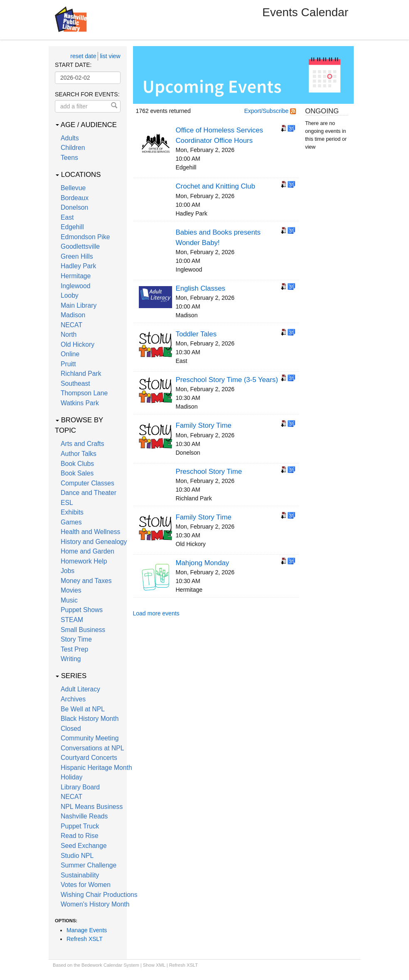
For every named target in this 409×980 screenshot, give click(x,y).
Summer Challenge (89, 865)
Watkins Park (80, 403)
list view (110, 56)
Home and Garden (87, 551)
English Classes (201, 288)
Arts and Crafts (83, 444)
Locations (78, 175)
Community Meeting (90, 738)
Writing (71, 659)
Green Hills (77, 256)
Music (69, 600)
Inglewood (75, 286)
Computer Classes (87, 483)
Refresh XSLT (85, 939)
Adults (70, 138)
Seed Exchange (84, 846)
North (69, 334)
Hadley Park (78, 266)
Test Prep (74, 649)
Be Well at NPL (83, 709)
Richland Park (81, 374)
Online (70, 354)
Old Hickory (78, 344)
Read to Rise (80, 836)
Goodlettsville (80, 246)
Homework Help (84, 561)
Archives (73, 699)
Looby (70, 295)
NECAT (71, 325)
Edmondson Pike (85, 237)
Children (73, 148)
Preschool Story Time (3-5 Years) (227, 380)
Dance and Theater (89, 493)
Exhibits (72, 512)
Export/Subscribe (270, 111)
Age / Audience (86, 125)
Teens (69, 158)
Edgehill (72, 227)
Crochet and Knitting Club (216, 186)
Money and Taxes (86, 581)
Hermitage (76, 276)
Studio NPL (77, 856)
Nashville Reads (84, 816)
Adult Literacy (80, 689)
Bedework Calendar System (110, 965)
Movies (71, 590)
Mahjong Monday (203, 563)
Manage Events (87, 930)
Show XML (154, 965)
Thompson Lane (84, 393)
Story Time (76, 639)
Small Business (83, 630)
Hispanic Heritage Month (96, 768)
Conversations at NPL (92, 748)
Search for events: (87, 94)
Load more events (156, 613)
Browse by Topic (79, 425)
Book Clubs (77, 464)
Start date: (73, 65)
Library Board (80, 787)
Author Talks (79, 454)
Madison (73, 315)
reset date (83, 56)
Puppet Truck (80, 826)
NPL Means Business (92, 807)
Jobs (68, 571)
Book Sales (77, 473)
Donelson (74, 207)
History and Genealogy (94, 542)
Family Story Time (204, 425)
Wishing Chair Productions (99, 895)
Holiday (71, 777)
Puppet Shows (82, 610)
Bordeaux (75, 198)
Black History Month (90, 719)
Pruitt (68, 364)
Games (71, 522)
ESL (67, 503)
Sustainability (80, 875)
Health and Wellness (90, 532)
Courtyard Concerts (89, 758)
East (67, 217)
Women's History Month (95, 904)
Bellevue (73, 188)
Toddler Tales (196, 334)
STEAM (72, 620)
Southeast (75, 383)
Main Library (79, 305)
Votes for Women (86, 885)
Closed (71, 729)
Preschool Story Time (209, 472)
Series (71, 676)
